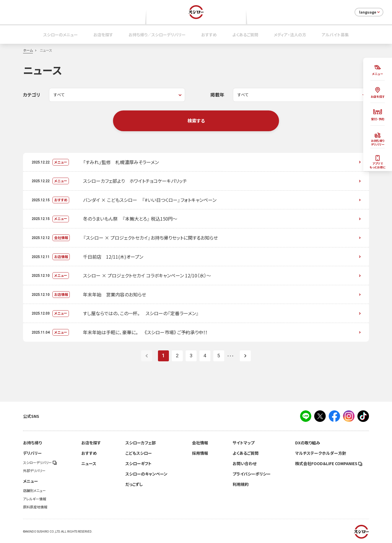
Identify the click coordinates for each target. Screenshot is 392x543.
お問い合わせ (245, 463)
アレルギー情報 (35, 499)
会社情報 (200, 443)
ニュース (89, 463)
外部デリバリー (34, 471)
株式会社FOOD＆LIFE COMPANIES (329, 463)
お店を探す (103, 35)
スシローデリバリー (40, 463)
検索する (196, 121)
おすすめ (209, 35)
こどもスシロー (139, 453)
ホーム (28, 50)
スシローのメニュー (61, 35)
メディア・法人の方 (290, 35)
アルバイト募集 (335, 35)
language (370, 12)
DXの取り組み (308, 443)
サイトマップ (244, 443)
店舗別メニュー (34, 491)
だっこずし (134, 484)
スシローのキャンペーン (146, 474)
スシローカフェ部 (141, 443)
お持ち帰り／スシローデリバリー (157, 35)
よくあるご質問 (245, 35)
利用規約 (241, 484)
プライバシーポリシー (252, 474)
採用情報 (200, 453)
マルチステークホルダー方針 (321, 453)
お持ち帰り (32, 443)
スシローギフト (138, 463)
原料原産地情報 (35, 507)
